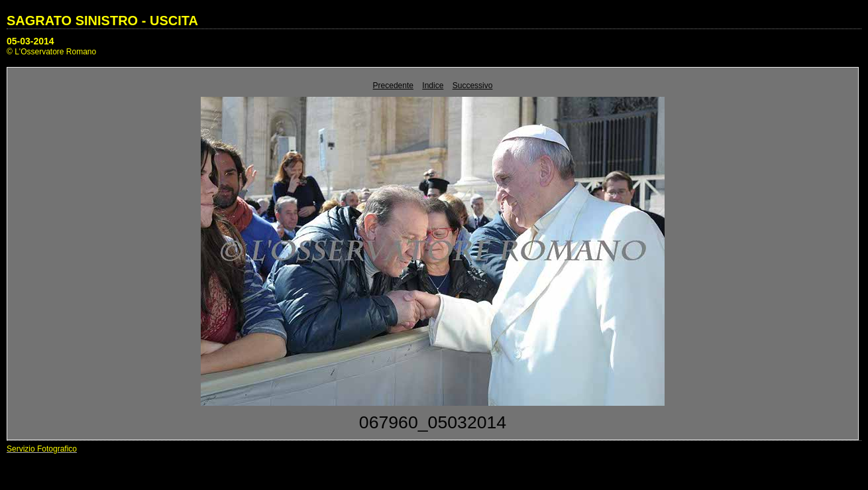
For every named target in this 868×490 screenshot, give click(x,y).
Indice (433, 86)
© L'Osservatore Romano (51, 52)
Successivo (473, 86)
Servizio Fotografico (42, 449)
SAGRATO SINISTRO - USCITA (102, 21)
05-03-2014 (30, 41)
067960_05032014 (433, 422)
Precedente (393, 86)
